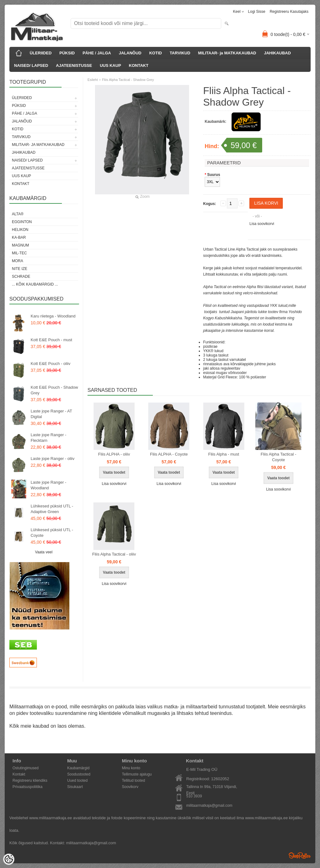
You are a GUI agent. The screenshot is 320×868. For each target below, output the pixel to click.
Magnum (20, 245)
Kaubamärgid (78, 768)
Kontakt (19, 774)
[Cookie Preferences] (9, 859)
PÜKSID (67, 53)
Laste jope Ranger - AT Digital (51, 414)
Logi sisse (257, 12)
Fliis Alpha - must (224, 454)
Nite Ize (20, 269)
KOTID (155, 53)
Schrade (21, 277)
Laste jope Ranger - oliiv (52, 459)
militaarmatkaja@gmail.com (209, 806)
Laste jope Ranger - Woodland (48, 485)
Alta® (18, 214)
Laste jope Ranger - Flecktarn (48, 438)
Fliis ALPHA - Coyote (169, 454)
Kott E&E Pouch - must (51, 340)
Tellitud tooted (133, 781)
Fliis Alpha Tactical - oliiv (114, 554)
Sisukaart (75, 787)
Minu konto (131, 768)
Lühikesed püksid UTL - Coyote (52, 533)
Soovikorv (130, 787)
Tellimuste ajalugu (137, 774)
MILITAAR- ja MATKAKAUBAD (227, 53)
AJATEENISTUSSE (74, 65)
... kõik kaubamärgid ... (35, 284)
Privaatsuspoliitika (27, 787)
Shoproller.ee (300, 856)
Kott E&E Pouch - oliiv (50, 364)
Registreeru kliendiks (30, 781)
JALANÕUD (130, 53)
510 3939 (194, 796)
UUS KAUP (110, 65)
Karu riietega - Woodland (53, 316)
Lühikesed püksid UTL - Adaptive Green (52, 509)
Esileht (93, 80)
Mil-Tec (19, 253)
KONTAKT (139, 65)
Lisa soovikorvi (262, 224)
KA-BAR (19, 237)
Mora (17, 261)
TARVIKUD (180, 53)
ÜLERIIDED (41, 53)
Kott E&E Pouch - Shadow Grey (54, 390)
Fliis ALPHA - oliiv (114, 454)
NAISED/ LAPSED (31, 65)
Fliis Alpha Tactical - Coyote (278, 457)
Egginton (22, 222)
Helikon (20, 230)
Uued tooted (77, 781)
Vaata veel (44, 552)
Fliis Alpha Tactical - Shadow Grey (128, 80)
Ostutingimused (25, 768)
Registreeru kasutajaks (289, 12)
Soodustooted (79, 774)
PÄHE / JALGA (97, 53)
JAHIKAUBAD (277, 53)
